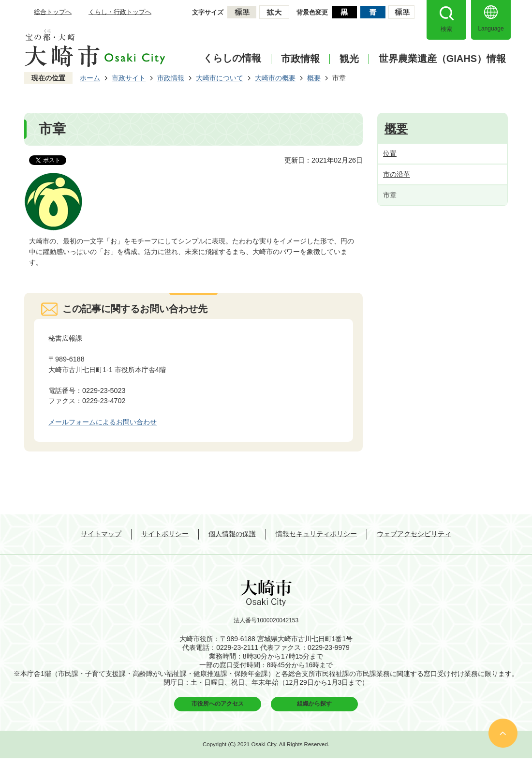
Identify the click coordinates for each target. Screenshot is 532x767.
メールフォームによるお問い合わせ (103, 422)
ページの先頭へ (503, 733)
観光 (349, 59)
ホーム (90, 78)
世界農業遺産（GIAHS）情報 (442, 59)
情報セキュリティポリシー (316, 534)
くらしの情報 (232, 58)
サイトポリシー (165, 534)
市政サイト (129, 78)
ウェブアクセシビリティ (414, 534)
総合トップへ (53, 12)
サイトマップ (101, 534)
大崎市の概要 (275, 78)
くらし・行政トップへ (120, 12)
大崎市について (220, 78)
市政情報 (300, 59)
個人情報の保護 (232, 534)
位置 (390, 153)
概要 (314, 78)
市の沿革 (397, 174)
